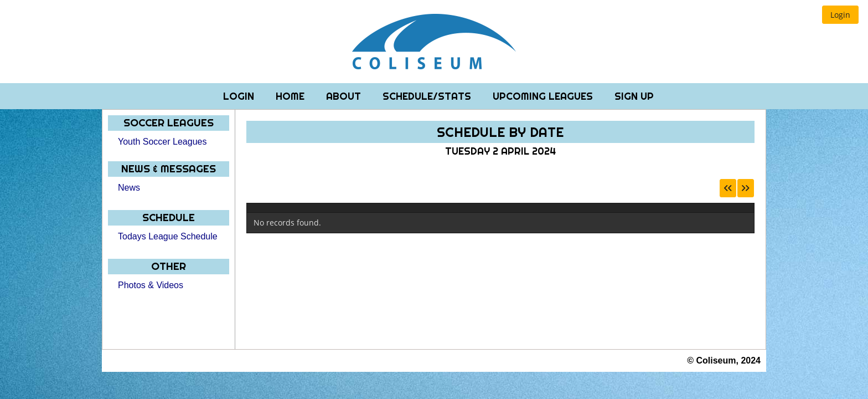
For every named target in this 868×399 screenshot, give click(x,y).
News (129, 188)
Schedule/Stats (428, 96)
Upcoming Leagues (544, 96)
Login (240, 96)
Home (291, 96)
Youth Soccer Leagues (162, 142)
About (345, 96)
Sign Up (634, 96)
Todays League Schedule (168, 236)
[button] (840, 15)
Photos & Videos (151, 285)
